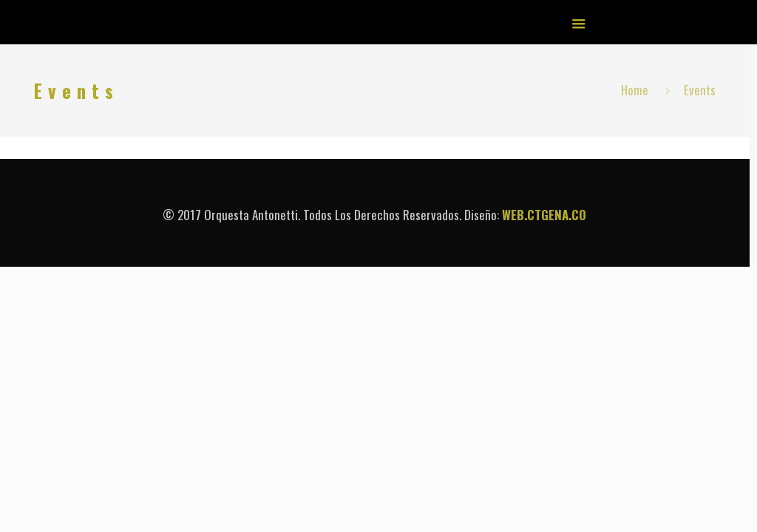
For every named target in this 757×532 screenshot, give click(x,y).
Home (635, 90)
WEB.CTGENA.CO (544, 215)
